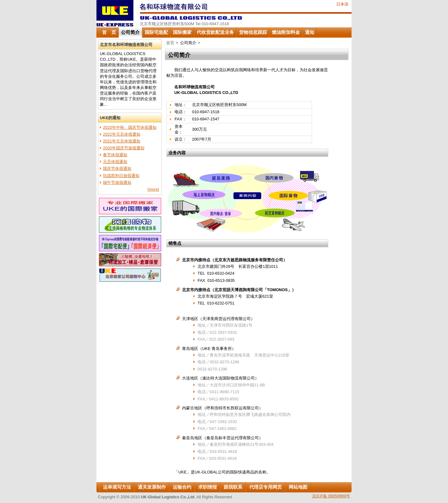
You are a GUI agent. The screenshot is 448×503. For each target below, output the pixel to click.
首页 (170, 43)
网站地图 (298, 487)
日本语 (342, 4)
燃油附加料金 (286, 32)
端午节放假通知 (117, 182)
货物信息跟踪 (253, 32)
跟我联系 (233, 487)
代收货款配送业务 (215, 32)
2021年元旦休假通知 (122, 141)
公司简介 (130, 32)
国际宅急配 (156, 32)
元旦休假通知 (115, 162)
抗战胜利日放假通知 (121, 176)
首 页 (109, 32)
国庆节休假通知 (117, 168)
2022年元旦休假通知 (122, 134)
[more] (153, 189)
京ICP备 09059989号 (331, 496)
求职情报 (208, 487)
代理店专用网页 (266, 487)
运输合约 (182, 487)
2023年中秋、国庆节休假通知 (130, 127)
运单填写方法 (117, 487)
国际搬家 (182, 32)
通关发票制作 (152, 487)
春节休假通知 (115, 155)
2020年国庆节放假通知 (124, 148)
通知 (310, 32)
